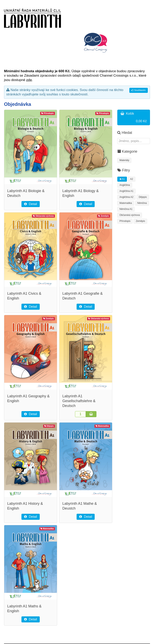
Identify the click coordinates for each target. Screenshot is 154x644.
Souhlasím (139, 90)
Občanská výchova (130, 215)
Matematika (126, 203)
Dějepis (143, 197)
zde (29, 80)
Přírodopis (125, 221)
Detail (30, 204)
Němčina (142, 203)
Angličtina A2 (126, 197)
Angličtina (125, 185)
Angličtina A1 (126, 191)
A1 (122, 179)
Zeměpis (140, 221)
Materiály (124, 160)
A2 (132, 179)
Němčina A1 (126, 209)
